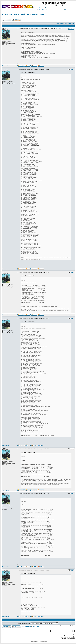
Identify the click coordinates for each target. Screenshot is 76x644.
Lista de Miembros (50, 8)
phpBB (36, 642)
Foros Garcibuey (26, 20)
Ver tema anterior (59, 23)
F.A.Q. (36, 8)
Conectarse (67, 10)
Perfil (39, 10)
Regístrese (71, 8)
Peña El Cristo (36, 20)
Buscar (41, 8)
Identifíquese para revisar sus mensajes (52, 10)
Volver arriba (6, 66)
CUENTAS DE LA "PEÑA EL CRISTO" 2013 (23, 15)
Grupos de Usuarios (61, 8)
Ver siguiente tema (69, 23)
